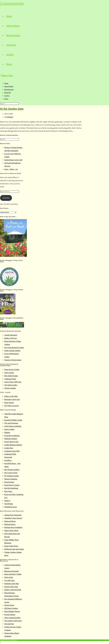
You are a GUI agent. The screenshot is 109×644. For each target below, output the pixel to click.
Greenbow (8, 460)
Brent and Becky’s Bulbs (13, 574)
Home (6, 83)
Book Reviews (9, 90)
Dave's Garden (9, 429)
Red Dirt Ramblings (11, 488)
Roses (6, 99)
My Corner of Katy (11, 473)
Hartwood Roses (10, 521)
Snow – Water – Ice (11, 169)
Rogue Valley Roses (11, 546)
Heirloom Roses (10, 524)
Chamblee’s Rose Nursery (13, 518)
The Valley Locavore (12, 406)
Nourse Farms (9, 605)
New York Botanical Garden (14, 348)
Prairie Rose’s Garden (12, 485)
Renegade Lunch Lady (12, 399)
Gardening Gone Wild (12, 451)
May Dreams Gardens (12, 470)
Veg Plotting (9, 504)
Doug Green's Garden (12, 370)
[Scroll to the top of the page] (0, 642)
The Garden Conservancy (13, 621)
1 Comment (9, 117)
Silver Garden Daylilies (12, 618)
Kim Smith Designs (11, 376)
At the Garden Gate (12, 109)
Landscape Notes (10, 379)
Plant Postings (9, 482)
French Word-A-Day (11, 442)
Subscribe (6, 198)
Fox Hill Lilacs (10, 580)
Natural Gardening (11, 479)
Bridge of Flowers (11, 338)
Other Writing (9, 86)
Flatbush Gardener (11, 439)
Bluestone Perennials (12, 571)
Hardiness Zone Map (12, 584)
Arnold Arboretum (11, 335)
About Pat (8, 93)
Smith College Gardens (12, 351)
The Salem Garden (11, 385)
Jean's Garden (9, 373)
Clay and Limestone (11, 423)
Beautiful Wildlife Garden (13, 420)
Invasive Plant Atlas (11, 587)
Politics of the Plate (11, 396)
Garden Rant (9, 448)
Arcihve (7, 96)
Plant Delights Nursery (12, 611)
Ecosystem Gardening (12, 436)
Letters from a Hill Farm (13, 382)
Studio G (7, 501)
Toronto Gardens (10, 388)
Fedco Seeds (9, 577)
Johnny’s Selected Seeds (13, 590)
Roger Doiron (9, 403)
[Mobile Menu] (7, 75)
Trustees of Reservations (13, 360)
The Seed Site (9, 624)
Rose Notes (8, 491)
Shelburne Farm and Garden (14, 549)
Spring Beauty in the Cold (13, 160)
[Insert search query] (10, 104)
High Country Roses (11, 531)
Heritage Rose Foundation (13, 527)
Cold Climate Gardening (13, 426)
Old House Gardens (11, 608)
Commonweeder (12, 3)
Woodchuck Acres (11, 507)
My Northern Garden (12, 476)
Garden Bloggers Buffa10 (13, 445)
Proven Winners (10, 615)
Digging (7, 432)
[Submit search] (20, 104)
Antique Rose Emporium (13, 515)
